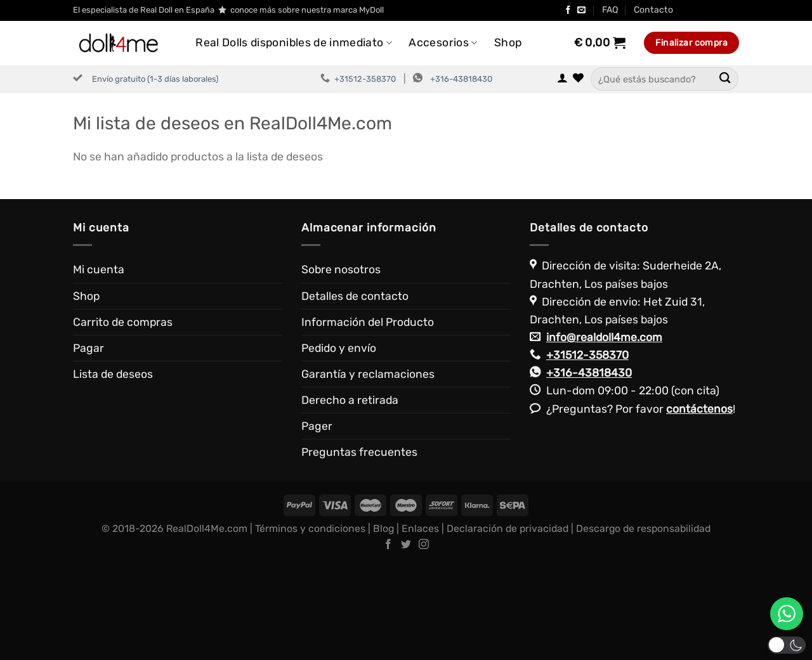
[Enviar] (725, 79)
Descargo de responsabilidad (643, 626)
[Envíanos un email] (581, 10)
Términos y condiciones (310, 626)
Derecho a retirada (350, 498)
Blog (383, 626)
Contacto (653, 10)
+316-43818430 (461, 79)
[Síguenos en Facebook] (568, 10)
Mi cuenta (99, 368)
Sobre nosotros (341, 368)
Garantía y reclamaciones (368, 472)
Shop (508, 42)
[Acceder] (562, 79)
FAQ (610, 10)
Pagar (88, 446)
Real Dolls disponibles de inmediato (294, 42)
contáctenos (699, 507)
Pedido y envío (339, 446)
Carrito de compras (123, 420)
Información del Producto (368, 420)
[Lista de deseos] (578, 79)
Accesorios (443, 42)
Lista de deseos (113, 472)
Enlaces (420, 626)
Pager (317, 524)
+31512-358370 (365, 79)
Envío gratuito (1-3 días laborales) (155, 79)
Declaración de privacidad (507, 626)
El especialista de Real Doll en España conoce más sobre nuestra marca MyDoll (228, 10)
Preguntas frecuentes (359, 550)
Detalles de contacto (355, 394)
